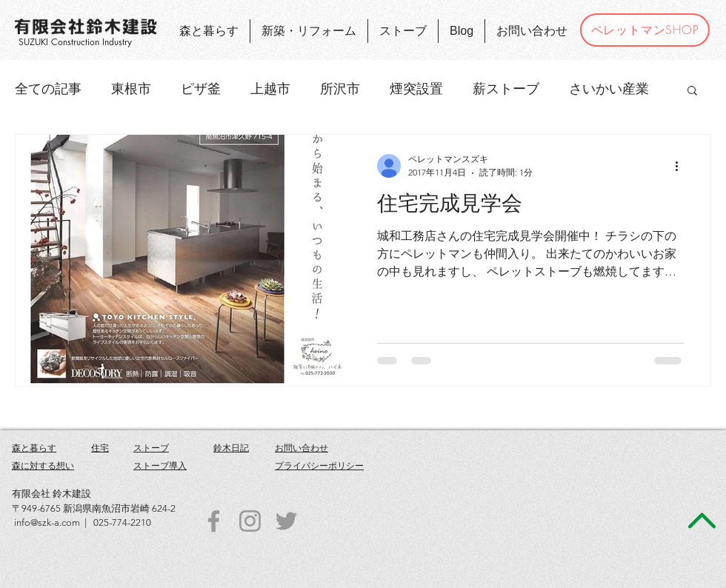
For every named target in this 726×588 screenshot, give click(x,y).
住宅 (100, 448)
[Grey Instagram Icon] (250, 521)
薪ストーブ (506, 89)
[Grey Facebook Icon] (214, 521)
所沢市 (340, 89)
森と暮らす (34, 448)
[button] (692, 91)
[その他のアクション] (682, 166)
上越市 (270, 89)
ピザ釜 (201, 89)
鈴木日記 (231, 448)
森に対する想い (43, 465)
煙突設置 (416, 89)
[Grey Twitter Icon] (286, 521)
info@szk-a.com (47, 522)
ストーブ (151, 448)
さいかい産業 (609, 89)
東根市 (131, 89)
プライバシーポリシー (319, 465)
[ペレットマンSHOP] (645, 30)
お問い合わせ (302, 448)
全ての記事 (48, 89)
